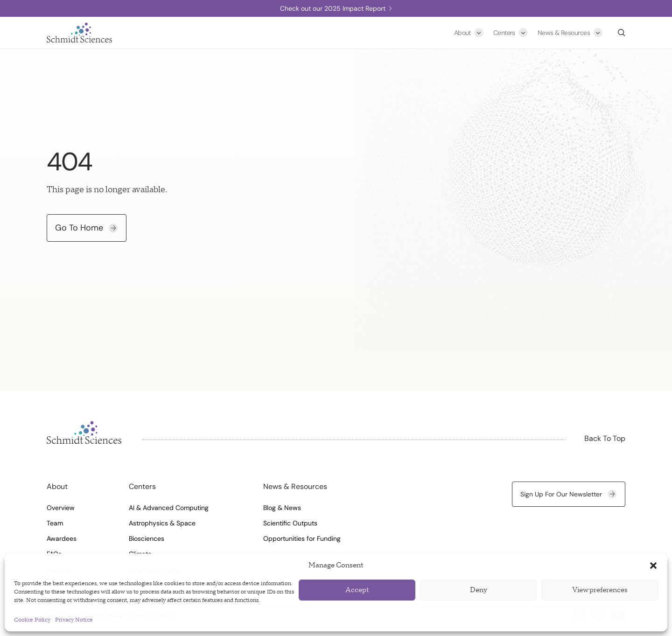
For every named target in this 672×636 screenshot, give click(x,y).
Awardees (62, 538)
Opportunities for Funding (302, 538)
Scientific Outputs (290, 523)
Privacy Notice (74, 620)
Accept (357, 590)
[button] (653, 566)
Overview (61, 508)
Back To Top (605, 438)
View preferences (600, 590)
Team (55, 523)
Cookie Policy (32, 620)
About (462, 33)
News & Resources (564, 33)
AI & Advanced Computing (169, 508)
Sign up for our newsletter (569, 494)
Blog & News (282, 508)
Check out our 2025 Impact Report (336, 8)
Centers (504, 33)
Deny (479, 590)
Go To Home (87, 228)
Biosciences (147, 538)
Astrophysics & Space (162, 523)
